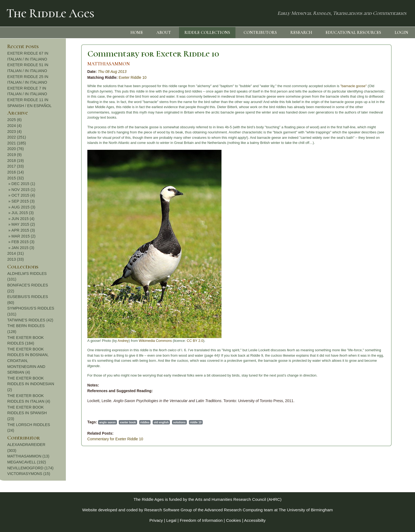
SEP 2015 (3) (372, 201)
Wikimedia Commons (86, 341)
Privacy (156, 520)
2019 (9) (364, 155)
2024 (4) (364, 126)
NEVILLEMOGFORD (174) (380, 468)
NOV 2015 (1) (373, 190)
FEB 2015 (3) (372, 242)
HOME (137, 33)
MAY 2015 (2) (372, 224)
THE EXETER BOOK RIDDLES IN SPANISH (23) (376, 413)
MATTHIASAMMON (39, 64)
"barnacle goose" (284, 86)
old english (92, 422)
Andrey (53, 341)
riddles (75, 422)
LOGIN (401, 33)
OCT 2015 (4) (373, 195)
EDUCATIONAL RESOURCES (353, 33)
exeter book (58, 422)
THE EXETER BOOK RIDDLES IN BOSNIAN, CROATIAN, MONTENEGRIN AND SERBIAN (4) (377, 361)
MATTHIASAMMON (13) (377, 456)
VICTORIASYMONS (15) (378, 474)
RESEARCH (301, 33)
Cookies (234, 520)
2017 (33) (365, 166)
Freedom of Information (201, 520)
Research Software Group (168, 510)
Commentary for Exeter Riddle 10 (83, 54)
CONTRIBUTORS (260, 33)
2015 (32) (365, 178)
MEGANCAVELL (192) (376, 462)
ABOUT (164, 33)
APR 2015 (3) (372, 230)
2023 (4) (364, 132)
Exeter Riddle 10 (63, 77)
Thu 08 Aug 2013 (42, 72)
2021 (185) (366, 143)
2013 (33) (365, 259)
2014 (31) (365, 253)
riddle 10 (126, 422)
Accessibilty (255, 520)
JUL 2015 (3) (372, 213)
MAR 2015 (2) (373, 236)
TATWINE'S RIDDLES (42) (379, 320)
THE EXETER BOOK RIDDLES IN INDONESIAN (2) (380, 384)
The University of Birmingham (306, 510)
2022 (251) (366, 137)
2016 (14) (365, 172)
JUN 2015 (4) (372, 219)
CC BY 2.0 (125, 341)
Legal (171, 520)
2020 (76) (365, 149)
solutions (110, 422)
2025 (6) (364, 120)
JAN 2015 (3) (372, 248)
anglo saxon (37, 422)
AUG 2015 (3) (373, 207)
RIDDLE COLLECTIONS (207, 33)
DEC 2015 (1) (373, 184)
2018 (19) (365, 161)
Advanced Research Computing (234, 510)
